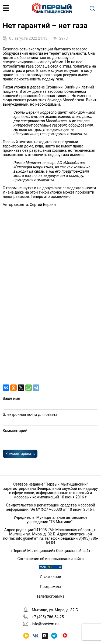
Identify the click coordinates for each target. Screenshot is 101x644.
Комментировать (20, 455)
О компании (50, 577)
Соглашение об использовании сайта (50, 559)
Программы (50, 587)
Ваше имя (11, 398)
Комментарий (15, 431)
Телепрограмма (50, 596)
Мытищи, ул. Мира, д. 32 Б (55, 610)
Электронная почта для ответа (30, 414)
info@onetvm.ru (29, 538)
